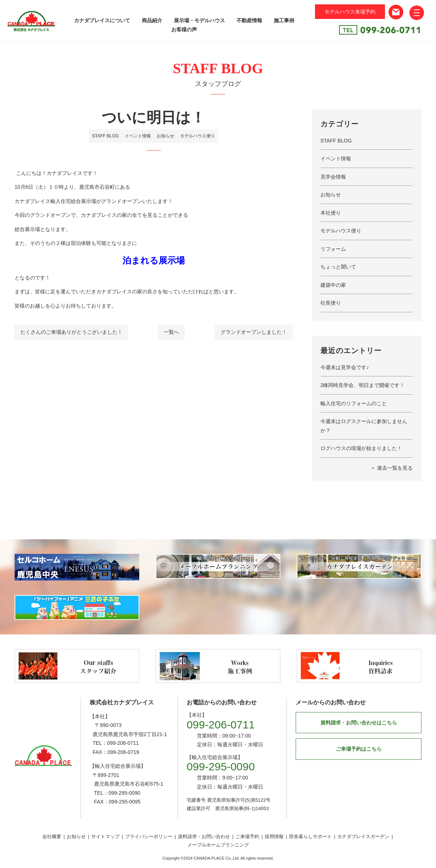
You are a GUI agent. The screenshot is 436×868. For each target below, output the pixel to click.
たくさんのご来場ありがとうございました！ (71, 332)
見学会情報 (333, 177)
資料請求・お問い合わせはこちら (359, 723)
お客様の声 (184, 30)
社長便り (331, 303)
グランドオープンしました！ (254, 332)
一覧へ (171, 332)
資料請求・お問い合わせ (204, 836)
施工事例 (284, 20)
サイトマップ (105, 836)
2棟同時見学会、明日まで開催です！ (363, 385)
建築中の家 (333, 285)
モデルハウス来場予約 (350, 12)
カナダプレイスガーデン (363, 836)
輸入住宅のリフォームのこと (354, 403)
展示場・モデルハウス (199, 20)
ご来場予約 (247, 836)
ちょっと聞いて (338, 267)
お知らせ (166, 136)
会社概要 (52, 836)
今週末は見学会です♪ (345, 367)
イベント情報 (138, 136)
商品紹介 (152, 20)
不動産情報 (249, 20)
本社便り (331, 213)
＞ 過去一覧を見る (392, 468)
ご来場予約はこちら (359, 749)
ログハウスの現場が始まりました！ (361, 448)
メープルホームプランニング (218, 845)
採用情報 (274, 836)
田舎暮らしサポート (310, 836)
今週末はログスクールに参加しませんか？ (364, 426)
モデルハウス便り (198, 136)
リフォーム (333, 249)
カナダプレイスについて (102, 20)
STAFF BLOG (105, 136)
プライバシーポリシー (149, 836)
